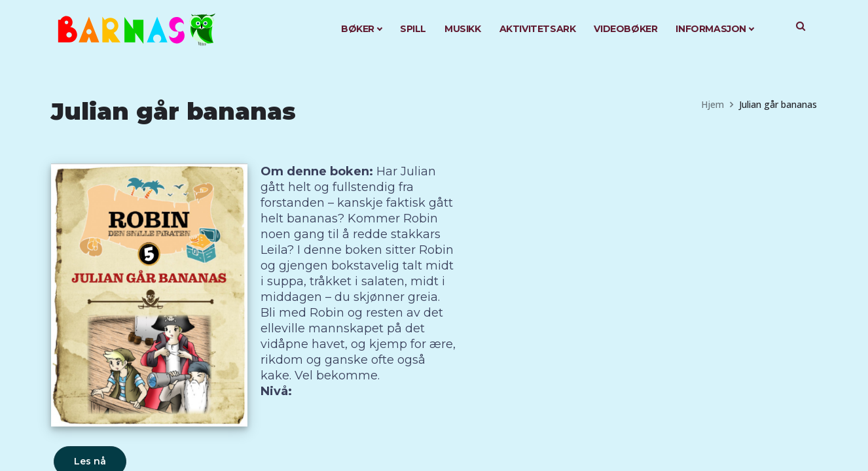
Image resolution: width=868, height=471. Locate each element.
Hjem (713, 104)
